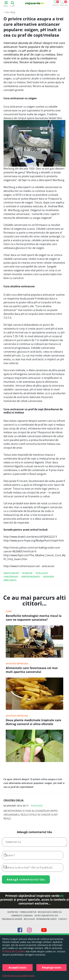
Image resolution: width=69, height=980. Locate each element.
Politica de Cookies (14, 951)
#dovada (49, 577)
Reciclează (29, 920)
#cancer (27, 573)
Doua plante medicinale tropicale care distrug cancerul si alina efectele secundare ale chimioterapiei (33, 722)
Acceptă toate (17, 968)
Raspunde (37, 806)
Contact (63, 920)
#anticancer (11, 573)
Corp (9, 611)
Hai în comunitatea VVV (46, 917)
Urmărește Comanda (22, 917)
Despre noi (13, 913)
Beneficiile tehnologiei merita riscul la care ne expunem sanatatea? (34, 618)
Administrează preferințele (19, 976)
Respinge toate (52, 968)
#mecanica (10, 580)
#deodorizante (31, 577)
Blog (13, 12)
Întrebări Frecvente (47, 920)
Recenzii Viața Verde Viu (50, 913)
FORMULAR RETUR (28, 913)
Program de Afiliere (12, 920)
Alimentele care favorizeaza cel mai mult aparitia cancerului (32, 670)
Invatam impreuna (17, 663)
